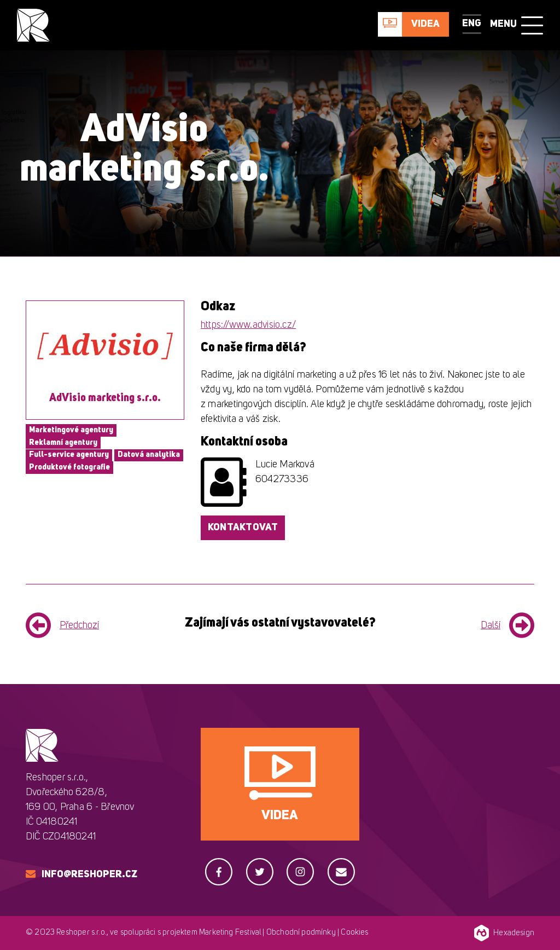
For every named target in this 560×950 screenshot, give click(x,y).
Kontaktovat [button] (243, 528)
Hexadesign (504, 933)
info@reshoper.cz (89, 874)
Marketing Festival (230, 933)
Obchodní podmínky (301, 933)
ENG (472, 24)
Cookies (354, 933)
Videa (425, 24)
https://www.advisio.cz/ (248, 325)
